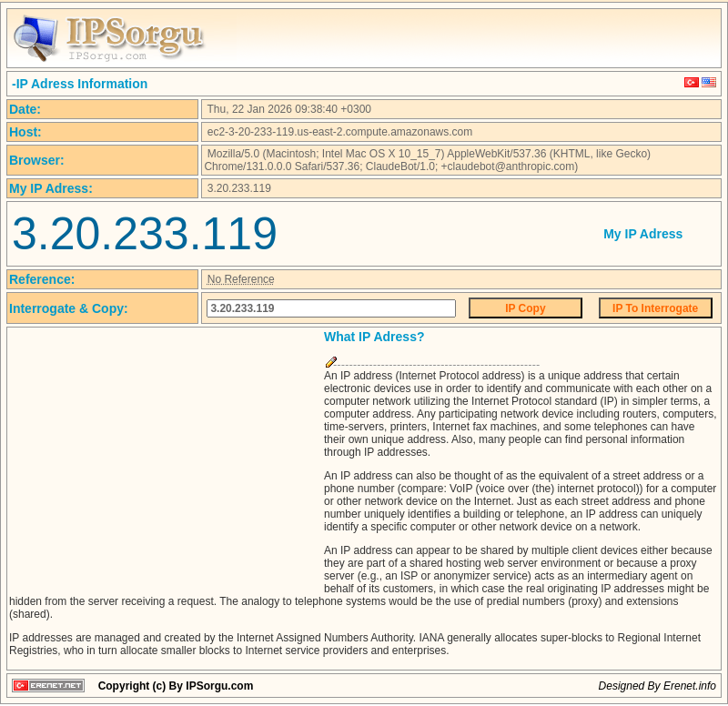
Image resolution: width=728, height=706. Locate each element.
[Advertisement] (162, 457)
